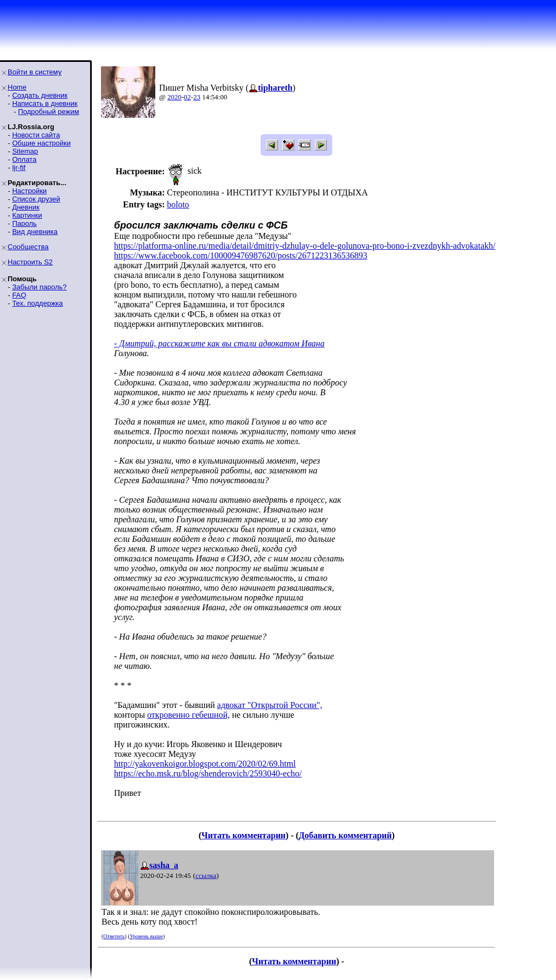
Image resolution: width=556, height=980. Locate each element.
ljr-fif (19, 167)
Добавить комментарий (345, 835)
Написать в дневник (45, 103)
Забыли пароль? (39, 287)
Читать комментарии (244, 835)
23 (197, 97)
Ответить (114, 936)
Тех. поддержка (37, 303)
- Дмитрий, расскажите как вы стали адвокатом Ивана (219, 343)
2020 (174, 97)
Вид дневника (35, 232)
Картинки (27, 215)
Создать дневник (40, 95)
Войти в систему (34, 72)
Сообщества (28, 247)
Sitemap (25, 151)
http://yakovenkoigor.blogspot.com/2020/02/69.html (205, 764)
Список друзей (36, 199)
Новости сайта (36, 135)
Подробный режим (48, 112)
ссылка (206, 875)
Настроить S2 (30, 262)
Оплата (24, 159)
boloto (178, 204)
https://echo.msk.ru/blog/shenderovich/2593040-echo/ (208, 773)
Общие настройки (41, 143)
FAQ (19, 295)
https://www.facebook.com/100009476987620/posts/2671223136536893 (241, 255)
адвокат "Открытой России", (270, 705)
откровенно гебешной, (188, 715)
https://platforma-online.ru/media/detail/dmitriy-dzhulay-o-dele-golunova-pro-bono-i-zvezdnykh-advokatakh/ (305, 246)
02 (188, 97)
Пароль (24, 223)
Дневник (26, 207)
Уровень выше (146, 936)
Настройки (29, 191)
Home (17, 87)
